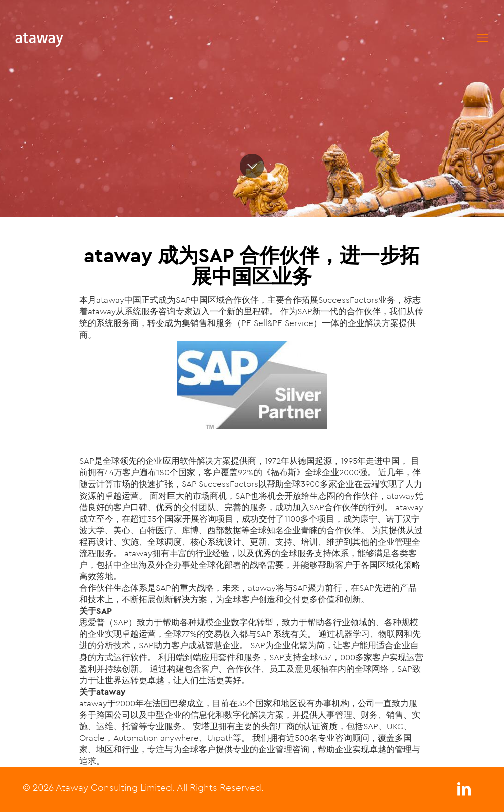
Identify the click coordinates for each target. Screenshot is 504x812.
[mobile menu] (483, 38)
